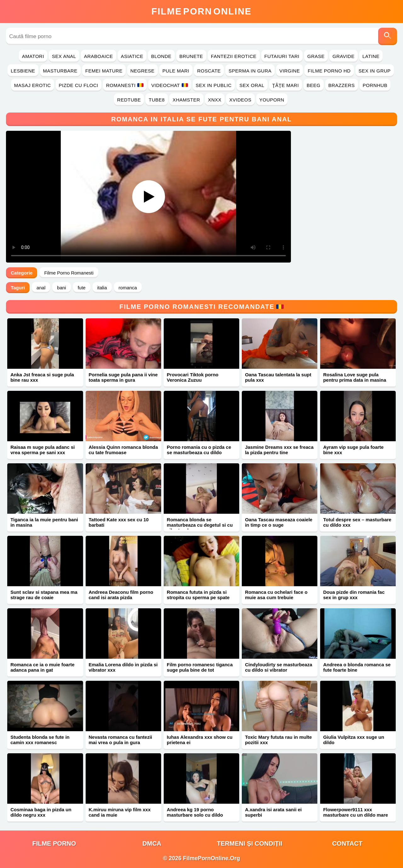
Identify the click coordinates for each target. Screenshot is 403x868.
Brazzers (342, 85)
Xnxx (215, 100)
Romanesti (125, 85)
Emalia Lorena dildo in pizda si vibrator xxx (123, 667)
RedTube (129, 100)
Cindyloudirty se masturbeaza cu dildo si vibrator (278, 667)
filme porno (54, 843)
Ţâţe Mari (286, 85)
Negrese (142, 71)
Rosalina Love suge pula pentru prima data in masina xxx (355, 380)
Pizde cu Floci (79, 85)
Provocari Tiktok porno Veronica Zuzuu (193, 377)
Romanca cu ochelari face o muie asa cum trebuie (276, 595)
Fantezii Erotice (234, 56)
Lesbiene (23, 71)
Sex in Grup (375, 71)
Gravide (343, 56)
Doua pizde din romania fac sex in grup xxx (354, 595)
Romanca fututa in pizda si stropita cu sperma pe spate (198, 595)
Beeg (314, 85)
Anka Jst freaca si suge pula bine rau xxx (42, 377)
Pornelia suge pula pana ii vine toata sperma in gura (123, 377)
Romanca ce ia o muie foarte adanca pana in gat (42, 667)
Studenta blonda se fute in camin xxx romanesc (40, 740)
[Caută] (388, 36)
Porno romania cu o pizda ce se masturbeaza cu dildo (199, 450)
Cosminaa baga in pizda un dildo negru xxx (41, 812)
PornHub (375, 85)
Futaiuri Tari (282, 56)
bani (61, 288)
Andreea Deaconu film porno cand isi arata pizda (121, 595)
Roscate (209, 71)
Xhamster (186, 100)
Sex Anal (64, 56)
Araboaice (99, 56)
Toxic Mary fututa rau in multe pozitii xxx (278, 740)
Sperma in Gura (250, 71)
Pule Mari (176, 71)
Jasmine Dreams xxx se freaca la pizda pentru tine (279, 450)
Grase (316, 56)
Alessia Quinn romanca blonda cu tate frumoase (123, 450)
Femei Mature (104, 71)
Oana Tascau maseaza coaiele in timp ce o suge (279, 522)
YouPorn (272, 100)
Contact (347, 843)
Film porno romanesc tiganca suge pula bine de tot (200, 667)
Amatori (33, 56)
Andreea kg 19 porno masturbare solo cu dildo (195, 812)
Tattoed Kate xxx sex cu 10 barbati (119, 522)
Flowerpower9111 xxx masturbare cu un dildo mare (355, 812)
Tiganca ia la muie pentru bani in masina (44, 522)
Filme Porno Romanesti (69, 273)
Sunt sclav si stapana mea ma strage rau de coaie (44, 595)
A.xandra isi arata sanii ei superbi (273, 812)
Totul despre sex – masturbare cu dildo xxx (357, 522)
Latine (371, 56)
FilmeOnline (201, 11)
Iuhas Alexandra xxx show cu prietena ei (200, 740)
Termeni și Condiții (250, 843)
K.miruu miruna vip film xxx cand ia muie (120, 812)
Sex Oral (252, 85)
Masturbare (60, 71)
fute (82, 288)
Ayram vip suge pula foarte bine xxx (353, 450)
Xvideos (240, 100)
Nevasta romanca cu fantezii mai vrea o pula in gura (121, 740)
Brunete (191, 56)
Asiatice (132, 56)
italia (102, 288)
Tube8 (157, 100)
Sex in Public (214, 85)
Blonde (161, 56)
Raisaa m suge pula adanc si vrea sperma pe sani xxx (43, 450)
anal (41, 288)
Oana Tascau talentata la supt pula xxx (278, 377)
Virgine (289, 71)
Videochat (170, 85)
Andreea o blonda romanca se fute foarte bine (357, 667)
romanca (128, 288)
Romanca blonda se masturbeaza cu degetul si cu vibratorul (200, 525)
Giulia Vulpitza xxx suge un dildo (354, 740)
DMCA (152, 843)
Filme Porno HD (329, 71)
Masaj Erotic (33, 85)
